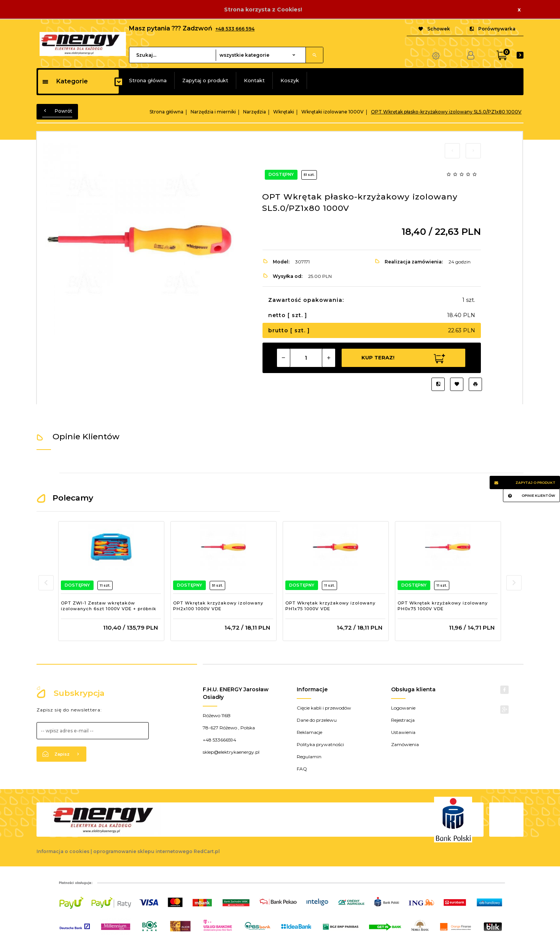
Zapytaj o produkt (205, 80)
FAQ (302, 769)
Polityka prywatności (320, 744)
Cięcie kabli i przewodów (324, 708)
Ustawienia (403, 732)
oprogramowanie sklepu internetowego (143, 851)
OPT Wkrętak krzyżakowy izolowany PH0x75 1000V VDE (443, 606)
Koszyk (290, 80)
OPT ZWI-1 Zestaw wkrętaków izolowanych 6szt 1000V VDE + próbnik (109, 606)
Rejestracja (403, 720)
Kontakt (254, 80)
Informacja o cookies (63, 851)
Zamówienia (405, 744)
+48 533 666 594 (235, 29)
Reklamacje (309, 732)
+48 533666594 (220, 740)
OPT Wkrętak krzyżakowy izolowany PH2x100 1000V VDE (218, 606)
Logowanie (403, 708)
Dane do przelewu (317, 720)
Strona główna (148, 80)
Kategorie (65, 81)
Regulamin (309, 757)
